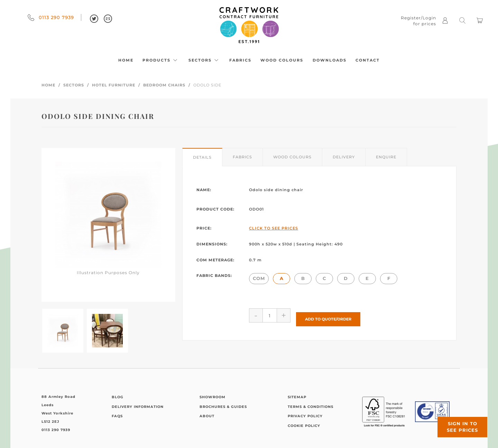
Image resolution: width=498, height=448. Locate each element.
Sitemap (297, 397)
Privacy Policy (305, 416)
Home (126, 60)
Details (202, 157)
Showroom (213, 397)
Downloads (330, 60)
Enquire (386, 157)
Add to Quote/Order (328, 315)
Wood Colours (282, 60)
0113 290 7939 (51, 17)
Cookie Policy (304, 426)
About (207, 416)
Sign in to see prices (456, 421)
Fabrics (240, 60)
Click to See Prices (274, 228)
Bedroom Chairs (164, 85)
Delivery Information (138, 407)
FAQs (117, 416)
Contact (368, 60)
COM (259, 278)
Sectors (204, 60)
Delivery (344, 157)
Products (161, 60)
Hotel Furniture (114, 85)
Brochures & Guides (223, 407)
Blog (118, 397)
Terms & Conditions (311, 407)
